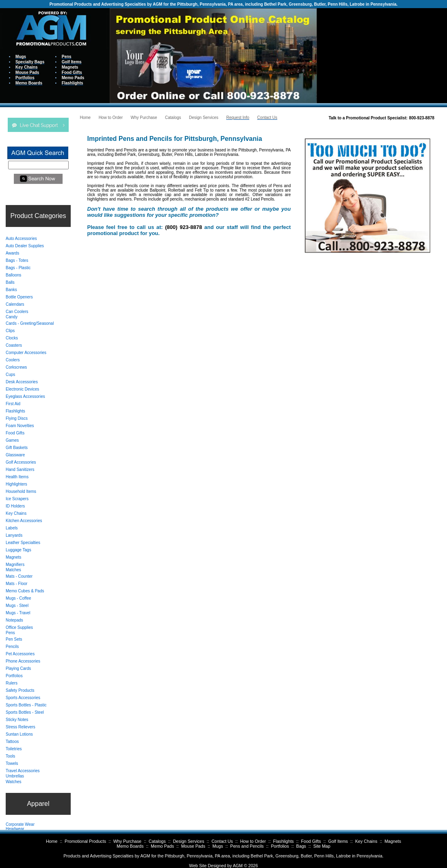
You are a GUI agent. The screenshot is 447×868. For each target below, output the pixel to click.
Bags (301, 846)
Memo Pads (162, 846)
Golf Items (338, 841)
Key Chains (366, 841)
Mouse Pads (193, 846)
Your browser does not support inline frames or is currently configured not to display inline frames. (382, 55)
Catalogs (157, 841)
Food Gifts (311, 841)
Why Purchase (127, 841)
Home (52, 841)
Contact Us (222, 841)
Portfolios (280, 846)
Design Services (189, 841)
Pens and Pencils (247, 846)
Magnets (393, 841)
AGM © (240, 866)
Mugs (218, 846)
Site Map (322, 846)
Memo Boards (130, 846)
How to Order (253, 841)
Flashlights (283, 841)
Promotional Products (85, 841)
